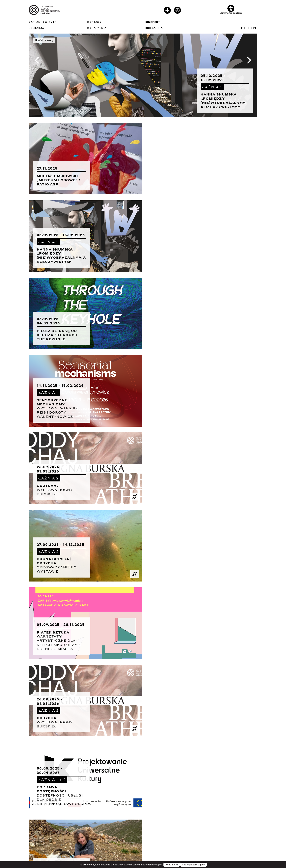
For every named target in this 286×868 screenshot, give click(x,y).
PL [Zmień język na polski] (243, 28)
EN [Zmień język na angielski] (253, 28)
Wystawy (94, 22)
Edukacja (36, 28)
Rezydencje (38, 815)
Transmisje (114, 803)
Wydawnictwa (98, 815)
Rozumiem (172, 865)
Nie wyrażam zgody (194, 865)
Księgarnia (154, 28)
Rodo (207, 809)
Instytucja (38, 803)
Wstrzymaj (44, 40)
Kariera (152, 815)
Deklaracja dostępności (223, 803)
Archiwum (95, 809)
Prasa (150, 809)
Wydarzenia (97, 28)
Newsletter (155, 803)
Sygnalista (38, 821)
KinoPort (153, 22)
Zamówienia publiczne (230, 815)
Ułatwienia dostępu (231, 10)
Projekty (36, 809)
